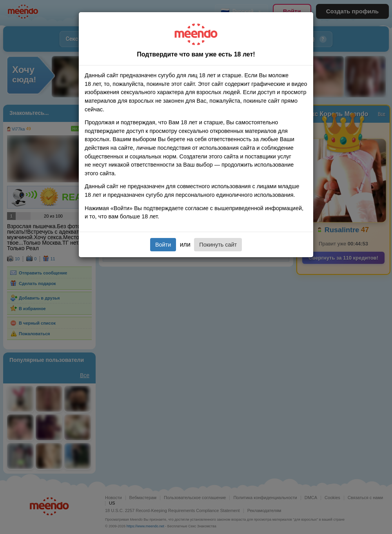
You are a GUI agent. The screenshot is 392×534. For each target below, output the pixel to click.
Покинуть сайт (218, 245)
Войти (163, 245)
